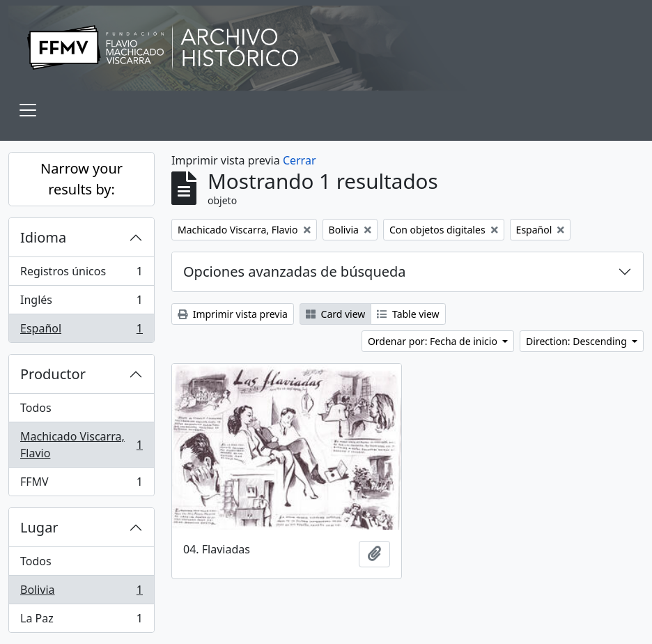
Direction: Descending (577, 341)
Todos (36, 408)
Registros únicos (81, 274)
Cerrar (300, 160)
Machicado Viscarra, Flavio (81, 445)
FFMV (81, 484)
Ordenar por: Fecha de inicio (434, 341)
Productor (53, 374)
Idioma (43, 237)
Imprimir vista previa (233, 314)
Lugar (39, 527)
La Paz (81, 621)
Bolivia (81, 593)
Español (81, 331)
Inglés (81, 303)
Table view (408, 314)
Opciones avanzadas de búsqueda (295, 271)
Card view (335, 314)
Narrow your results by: (81, 179)
